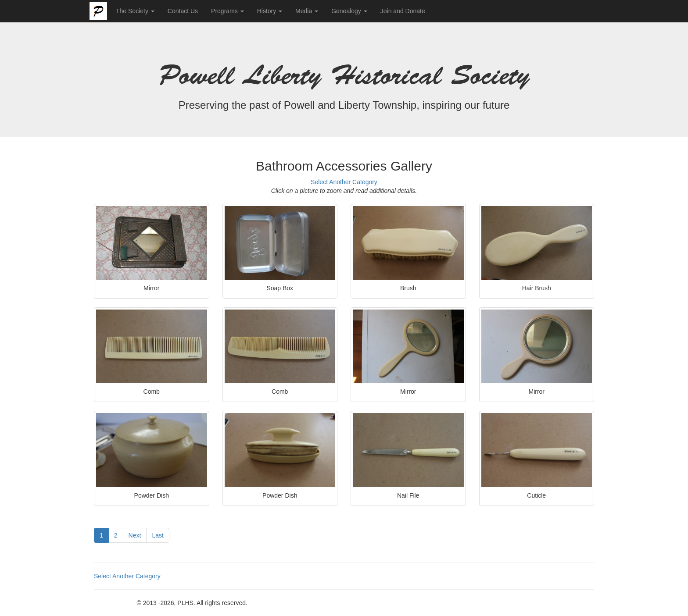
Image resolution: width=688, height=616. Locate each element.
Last (158, 535)
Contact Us (183, 11)
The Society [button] (135, 11)
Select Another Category (344, 182)
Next (135, 535)
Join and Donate (403, 11)
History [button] (270, 11)
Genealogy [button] (349, 11)
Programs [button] (228, 11)
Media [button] (307, 11)
